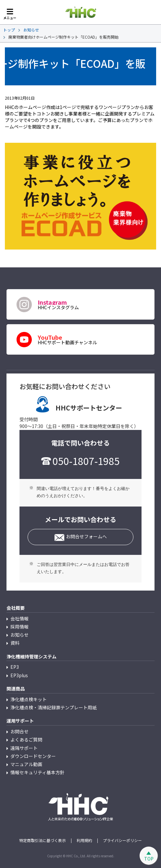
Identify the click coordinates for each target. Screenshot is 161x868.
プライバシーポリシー (122, 840)
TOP (149, 859)
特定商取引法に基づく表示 (43, 840)
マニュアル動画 (26, 764)
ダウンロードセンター (33, 756)
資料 (15, 643)
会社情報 (19, 618)
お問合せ (19, 731)
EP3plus (19, 675)
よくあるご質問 (26, 740)
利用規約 (84, 840)
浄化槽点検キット (29, 699)
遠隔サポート (24, 748)
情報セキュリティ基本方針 (37, 772)
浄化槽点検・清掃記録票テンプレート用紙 (54, 707)
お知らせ (19, 635)
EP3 (15, 667)
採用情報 (19, 627)
